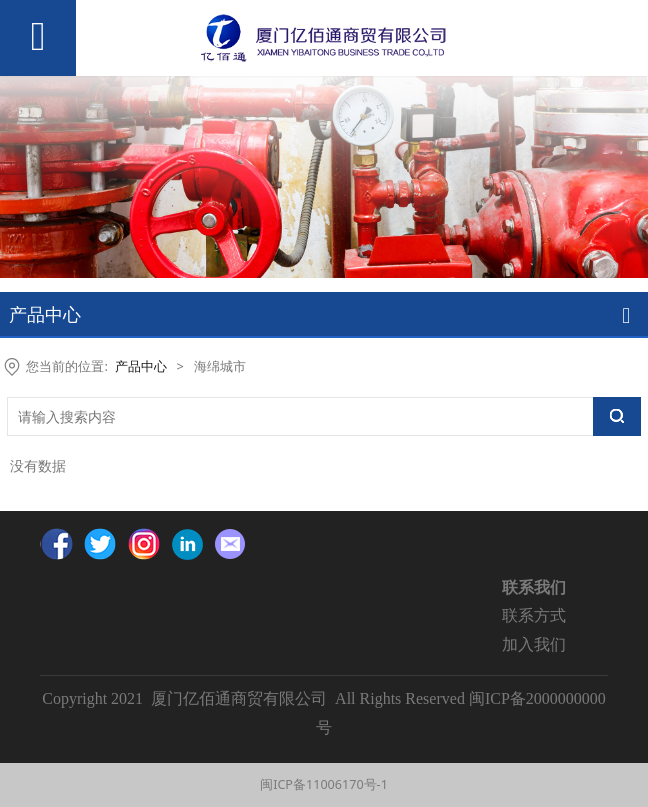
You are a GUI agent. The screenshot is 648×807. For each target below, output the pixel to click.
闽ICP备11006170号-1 (324, 784)
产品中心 (141, 366)
